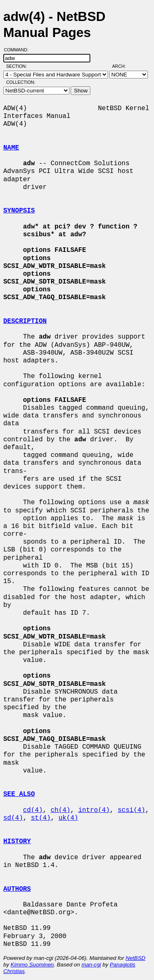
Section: (18, 66)
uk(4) (68, 818)
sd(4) (13, 818)
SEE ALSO (19, 794)
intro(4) (94, 810)
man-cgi (91, 965)
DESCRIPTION (25, 321)
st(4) (41, 818)
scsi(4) (131, 810)
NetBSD (136, 958)
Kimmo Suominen (32, 965)
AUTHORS (17, 889)
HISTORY (17, 842)
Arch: (123, 66)
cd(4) (33, 810)
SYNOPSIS (19, 211)
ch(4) (60, 810)
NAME (11, 148)
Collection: (21, 82)
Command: (19, 50)
